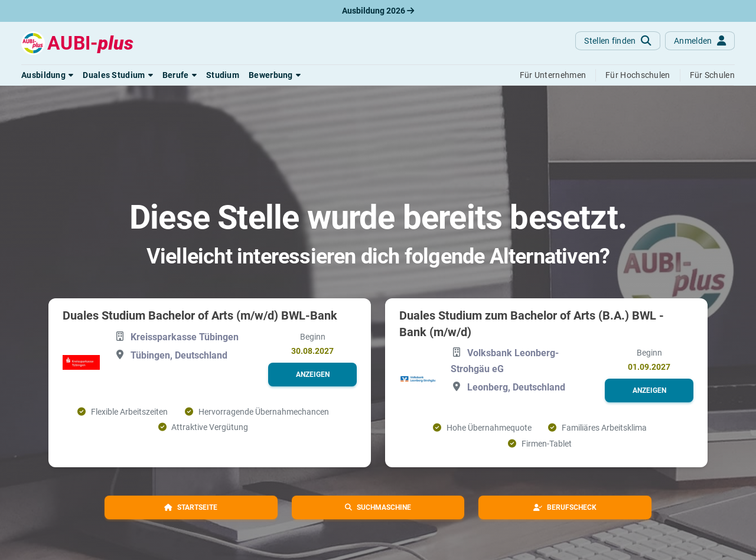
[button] (47, 75)
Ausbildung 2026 (378, 11)
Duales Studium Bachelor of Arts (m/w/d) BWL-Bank (200, 315)
